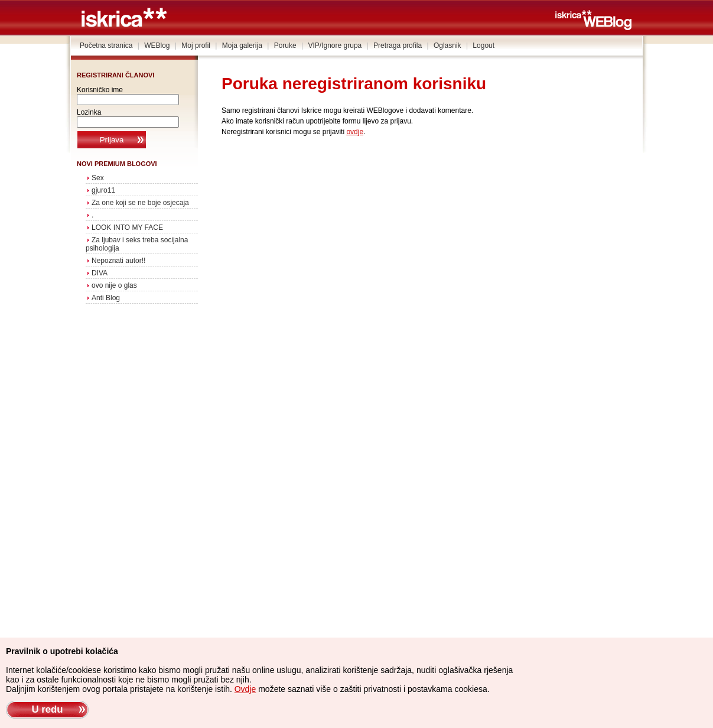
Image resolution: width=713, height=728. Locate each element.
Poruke (285, 45)
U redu (47, 709)
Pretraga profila (398, 45)
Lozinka (89, 112)
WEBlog (157, 45)
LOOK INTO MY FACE (127, 227)
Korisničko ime (100, 90)
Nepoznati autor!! (118, 261)
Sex (98, 178)
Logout (484, 45)
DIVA (100, 273)
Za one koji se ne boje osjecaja (140, 203)
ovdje (355, 132)
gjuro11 (103, 190)
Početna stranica (106, 45)
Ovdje (245, 689)
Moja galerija (242, 45)
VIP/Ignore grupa (335, 45)
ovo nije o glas (114, 285)
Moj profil (196, 45)
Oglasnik (447, 45)
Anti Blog (106, 298)
